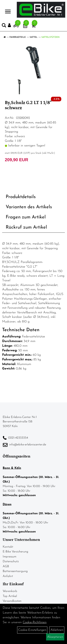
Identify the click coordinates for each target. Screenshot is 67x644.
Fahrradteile (18, 37)
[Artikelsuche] (4, 26)
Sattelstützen (50, 37)
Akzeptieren (55, 637)
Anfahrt (8, 576)
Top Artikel (10, 596)
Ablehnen (57, 630)
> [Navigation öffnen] (8, 9)
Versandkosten (12, 601)
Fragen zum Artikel (26, 217)
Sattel (34, 37)
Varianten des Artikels (29, 207)
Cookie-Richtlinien (35, 622)
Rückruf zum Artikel (26, 227)
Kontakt (8, 547)
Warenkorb (10, 591)
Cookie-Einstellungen (32, 630)
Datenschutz (11, 561)
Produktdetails (21, 197)
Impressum (9, 557)
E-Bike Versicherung (15, 552)
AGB (6, 566)
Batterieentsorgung (15, 571)
